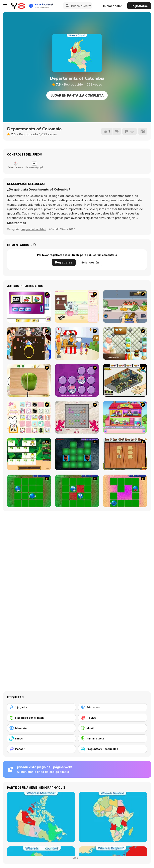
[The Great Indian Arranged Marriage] (29, 343)
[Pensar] (41, 749)
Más (77, 858)
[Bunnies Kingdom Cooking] (77, 306)
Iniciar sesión (113, 6)
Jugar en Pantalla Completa (77, 95)
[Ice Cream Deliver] (77, 343)
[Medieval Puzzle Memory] (125, 454)
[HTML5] (113, 718)
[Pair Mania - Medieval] (77, 454)
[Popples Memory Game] (77, 380)
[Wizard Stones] (77, 417)
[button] (17, 223)
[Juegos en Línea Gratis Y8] (18, 6)
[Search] (67, 6)
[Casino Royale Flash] (29, 306)
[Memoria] (41, 728)
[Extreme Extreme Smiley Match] (29, 491)
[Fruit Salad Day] (29, 380)
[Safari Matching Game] (29, 454)
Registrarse (139, 6)
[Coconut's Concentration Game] (29, 417)
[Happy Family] (125, 417)
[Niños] (41, 738)
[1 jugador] (41, 707)
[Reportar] (130, 131)
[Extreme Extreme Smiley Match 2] (77, 491)
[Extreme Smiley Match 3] (125, 491)
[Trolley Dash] (125, 306)
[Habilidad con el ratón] (41, 718)
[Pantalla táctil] (113, 738)
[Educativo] (113, 707)
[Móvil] (113, 728)
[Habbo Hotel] (125, 380)
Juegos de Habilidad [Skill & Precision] (33, 229)
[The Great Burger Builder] (125, 343)
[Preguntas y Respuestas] (113, 749)
